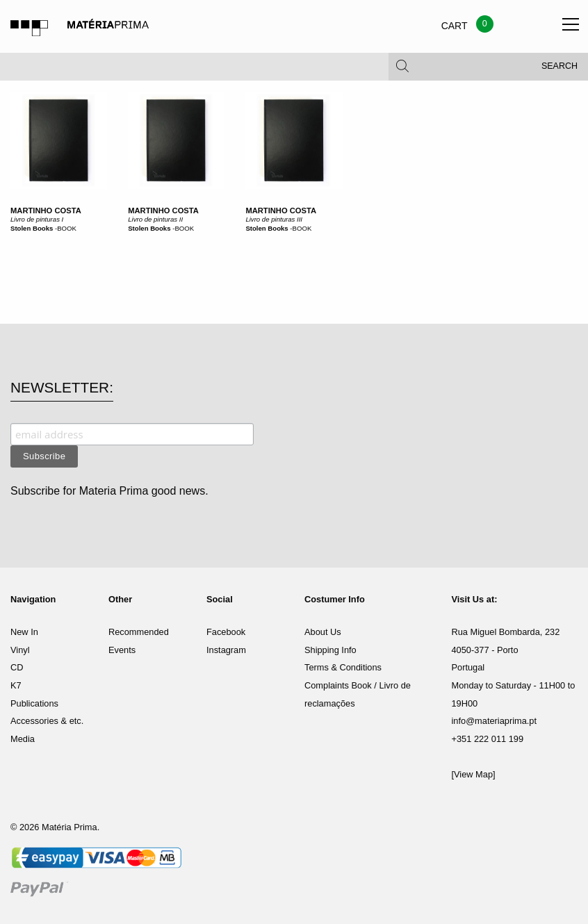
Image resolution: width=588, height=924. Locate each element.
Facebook (226, 632)
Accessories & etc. (47, 721)
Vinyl (20, 650)
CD (17, 667)
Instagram (226, 650)
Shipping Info (330, 650)
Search (560, 69)
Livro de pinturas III (274, 219)
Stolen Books (32, 228)
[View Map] (474, 774)
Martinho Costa (46, 211)
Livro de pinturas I (37, 219)
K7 (16, 685)
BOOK (67, 228)
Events (122, 650)
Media (23, 739)
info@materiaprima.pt (495, 721)
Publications (34, 703)
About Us (323, 632)
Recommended (139, 632)
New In (24, 632)
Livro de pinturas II (155, 219)
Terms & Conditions (343, 667)
